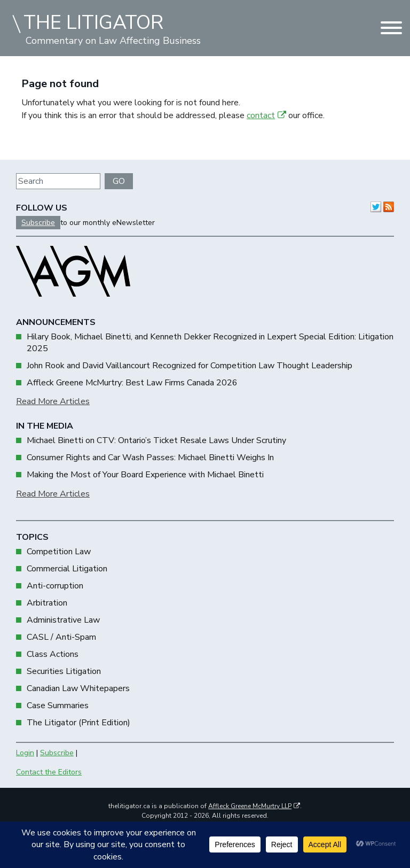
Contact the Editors (49, 772)
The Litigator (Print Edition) (78, 723)
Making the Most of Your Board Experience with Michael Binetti (145, 475)
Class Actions (53, 654)
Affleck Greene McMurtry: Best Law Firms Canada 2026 (132, 383)
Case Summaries (58, 706)
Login (25, 753)
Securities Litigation (64, 671)
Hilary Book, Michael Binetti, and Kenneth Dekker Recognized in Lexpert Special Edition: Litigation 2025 (210, 343)
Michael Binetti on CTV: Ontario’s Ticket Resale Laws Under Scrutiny (156, 440)
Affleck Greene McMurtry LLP (254, 806)
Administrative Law (63, 620)
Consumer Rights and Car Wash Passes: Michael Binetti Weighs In (150, 458)
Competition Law (59, 552)
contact (266, 115)
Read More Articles (53, 401)
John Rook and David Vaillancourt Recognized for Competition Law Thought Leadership (190, 366)
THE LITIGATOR (93, 23)
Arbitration (47, 603)
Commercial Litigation (67, 569)
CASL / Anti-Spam (61, 637)
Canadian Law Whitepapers (78, 688)
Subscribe (38, 223)
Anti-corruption (55, 586)
